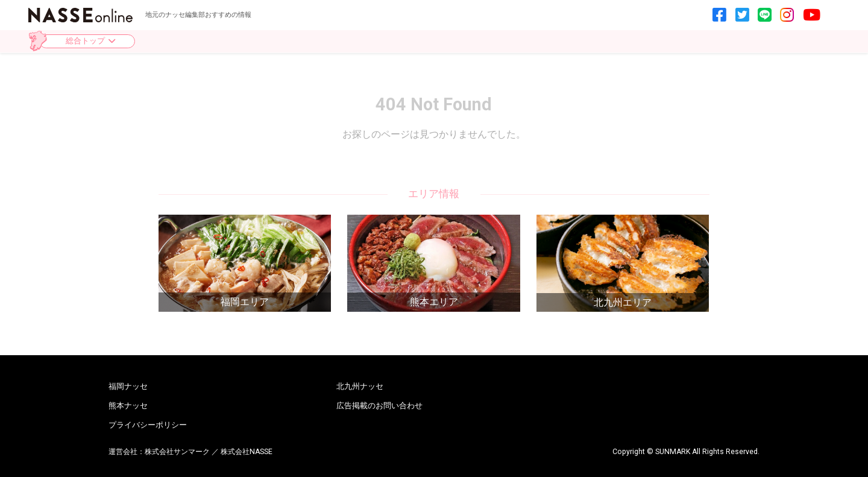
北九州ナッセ (360, 387)
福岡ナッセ (128, 387)
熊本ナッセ (128, 406)
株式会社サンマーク (177, 452)
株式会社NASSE (247, 452)
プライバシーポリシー (148, 425)
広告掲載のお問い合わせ (379, 406)
